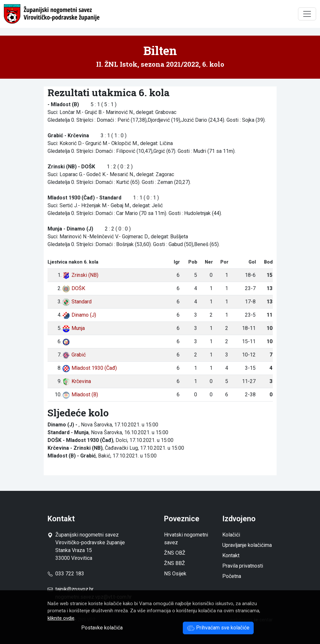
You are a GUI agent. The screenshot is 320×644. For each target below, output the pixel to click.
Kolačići (231, 535)
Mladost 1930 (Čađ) (89, 368)
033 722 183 (66, 574)
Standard (77, 302)
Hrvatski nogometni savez (186, 539)
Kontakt (231, 555)
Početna (232, 576)
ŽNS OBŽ (175, 553)
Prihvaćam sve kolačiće (218, 628)
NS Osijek (175, 574)
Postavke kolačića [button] (102, 628)
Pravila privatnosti (243, 566)
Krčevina (77, 381)
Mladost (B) (80, 395)
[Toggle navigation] (307, 14)
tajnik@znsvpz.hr (74, 589)
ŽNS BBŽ (175, 563)
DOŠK (74, 288)
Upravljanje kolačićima (247, 545)
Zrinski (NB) (80, 275)
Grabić (74, 355)
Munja (73, 328)
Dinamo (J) (79, 315)
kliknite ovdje (61, 618)
